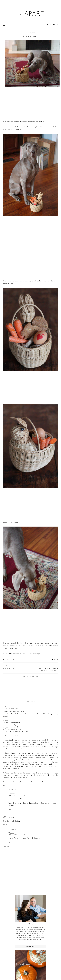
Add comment (8, 846)
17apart (12, 794)
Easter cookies (25, 281)
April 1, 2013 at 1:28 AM (11, 708)
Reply (5, 786)
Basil (7, 659)
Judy (5, 707)
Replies (13, 790)
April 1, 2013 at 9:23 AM (17, 796)
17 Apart (30, 14)
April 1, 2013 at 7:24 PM (17, 835)
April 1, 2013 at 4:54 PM (11, 818)
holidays (13, 659)
